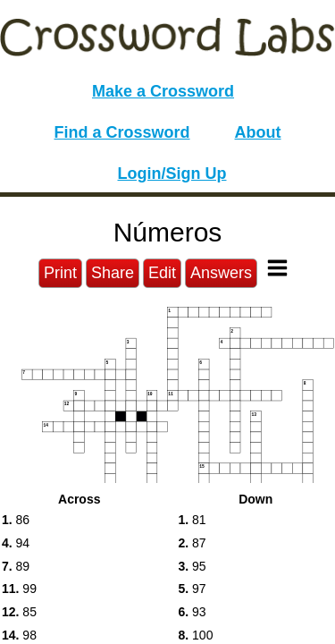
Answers (221, 273)
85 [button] (19, 612)
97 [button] (193, 589)
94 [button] (16, 543)
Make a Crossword (163, 91)
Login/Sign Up (172, 174)
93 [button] (193, 612)
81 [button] (193, 520)
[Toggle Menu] (277, 268)
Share (113, 273)
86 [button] (16, 520)
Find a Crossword (122, 132)
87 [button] (193, 543)
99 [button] (19, 589)
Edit (162, 273)
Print (60, 273)
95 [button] (193, 566)
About (258, 132)
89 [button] (16, 566)
